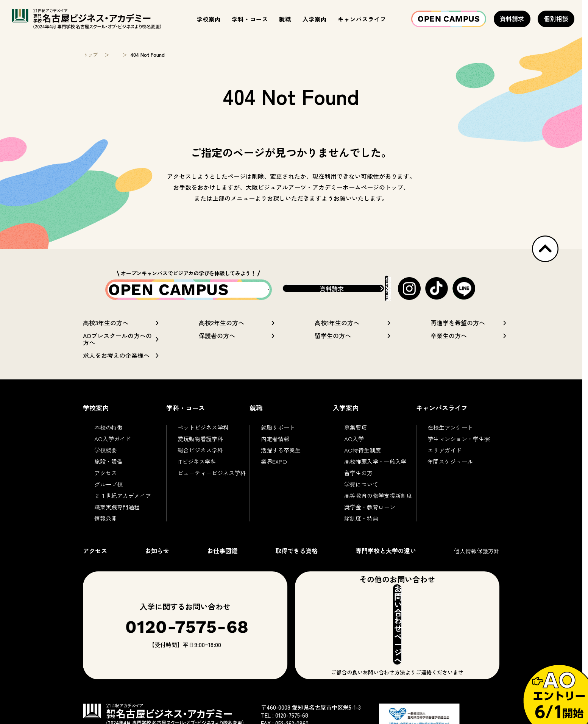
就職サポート (278, 434)
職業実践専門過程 (117, 514)
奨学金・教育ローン (370, 514)
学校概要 (106, 457)
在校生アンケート (450, 434)
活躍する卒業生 (281, 457)
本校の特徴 (108, 434)
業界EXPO (274, 468)
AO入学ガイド (113, 445)
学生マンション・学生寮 (459, 445)
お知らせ (157, 557)
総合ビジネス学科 (200, 457)
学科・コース (250, 19)
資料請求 (512, 19)
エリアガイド (445, 457)
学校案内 (209, 19)
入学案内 (315, 19)
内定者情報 (275, 445)
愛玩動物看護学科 (200, 445)
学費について (361, 491)
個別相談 (556, 19)
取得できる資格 (296, 557)
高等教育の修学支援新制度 (378, 502)
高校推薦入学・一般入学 (375, 468)
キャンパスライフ (362, 19)
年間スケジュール (450, 468)
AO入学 (354, 445)
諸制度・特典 (361, 525)
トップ (90, 55)
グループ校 (108, 491)
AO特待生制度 (363, 457)
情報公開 (106, 525)
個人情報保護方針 (477, 558)
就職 (285, 19)
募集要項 (356, 434)
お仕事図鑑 (222, 557)
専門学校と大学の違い (386, 557)
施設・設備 (108, 468)
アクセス (106, 480)
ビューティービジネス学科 (212, 480)
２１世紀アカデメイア (123, 502)
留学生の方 (358, 480)
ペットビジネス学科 (203, 434)
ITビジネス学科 (197, 468)
